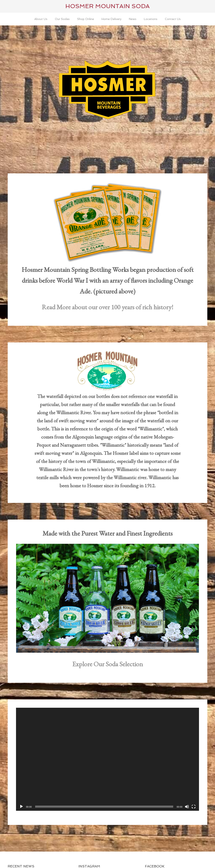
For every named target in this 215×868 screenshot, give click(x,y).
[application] (107, 759)
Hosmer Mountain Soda (107, 6)
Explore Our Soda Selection (107, 664)
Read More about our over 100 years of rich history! (107, 307)
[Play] (21, 807)
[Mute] (187, 807)
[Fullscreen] (194, 807)
